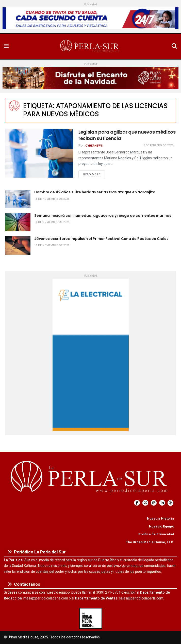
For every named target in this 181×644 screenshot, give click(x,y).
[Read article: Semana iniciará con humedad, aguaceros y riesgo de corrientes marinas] (18, 222)
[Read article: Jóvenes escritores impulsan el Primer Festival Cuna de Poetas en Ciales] (18, 246)
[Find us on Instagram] (154, 503)
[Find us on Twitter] (145, 503)
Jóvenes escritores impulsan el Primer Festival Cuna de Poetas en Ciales (101, 239)
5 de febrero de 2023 (158, 145)
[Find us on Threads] (170, 503)
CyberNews (94, 146)
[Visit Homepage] (90, 46)
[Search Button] (174, 46)
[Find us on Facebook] (137, 503)
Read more (94, 174)
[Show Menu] (6, 46)
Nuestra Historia (161, 518)
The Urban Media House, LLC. (150, 542)
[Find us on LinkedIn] (162, 503)
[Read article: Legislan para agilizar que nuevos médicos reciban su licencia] (39, 153)
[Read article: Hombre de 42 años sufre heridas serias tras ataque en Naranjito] (18, 199)
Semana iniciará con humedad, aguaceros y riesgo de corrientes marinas (103, 216)
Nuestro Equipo (162, 526)
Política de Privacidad (156, 534)
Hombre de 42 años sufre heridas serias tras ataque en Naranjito (95, 192)
